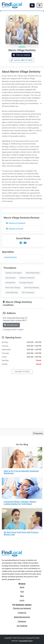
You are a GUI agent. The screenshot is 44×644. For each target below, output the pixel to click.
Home (22, 587)
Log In (22, 600)
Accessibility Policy (26, 641)
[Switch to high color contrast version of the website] (32, 5)
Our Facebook (22, 626)
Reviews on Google (15, 229)
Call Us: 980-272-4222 (21, 60)
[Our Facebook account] (21, 243)
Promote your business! (22, 608)
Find (22, 592)
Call (22, 372)
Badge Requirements (22, 617)
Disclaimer (22, 621)
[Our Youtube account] (25, 243)
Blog (22, 596)
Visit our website (21, 55)
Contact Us (22, 613)
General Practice (11, 257)
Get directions (11, 325)
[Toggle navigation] (40, 5)
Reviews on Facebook (16, 223)
